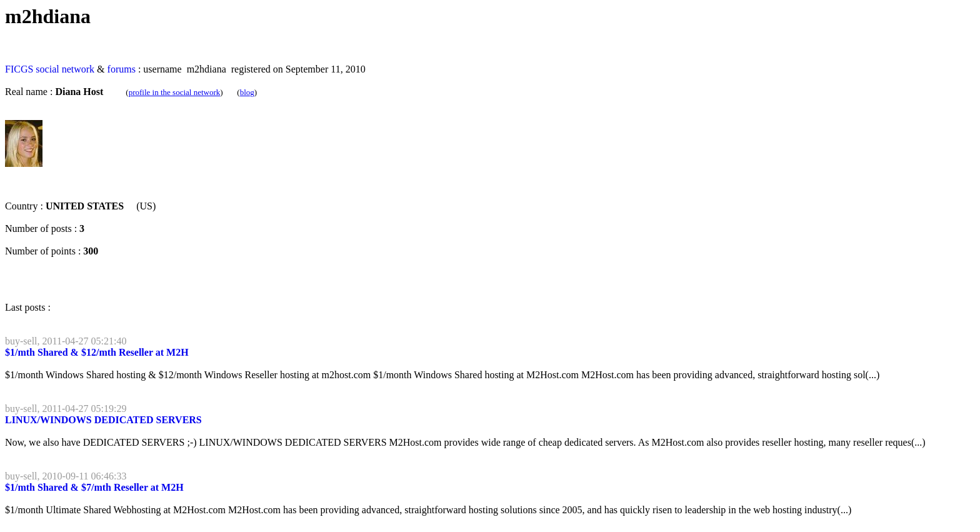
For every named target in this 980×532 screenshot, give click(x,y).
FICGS (19, 69)
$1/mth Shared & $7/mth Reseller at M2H (94, 487)
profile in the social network (175, 92)
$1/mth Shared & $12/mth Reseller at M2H (97, 352)
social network (65, 69)
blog (247, 92)
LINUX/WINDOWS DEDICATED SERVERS (103, 420)
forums (122, 69)
